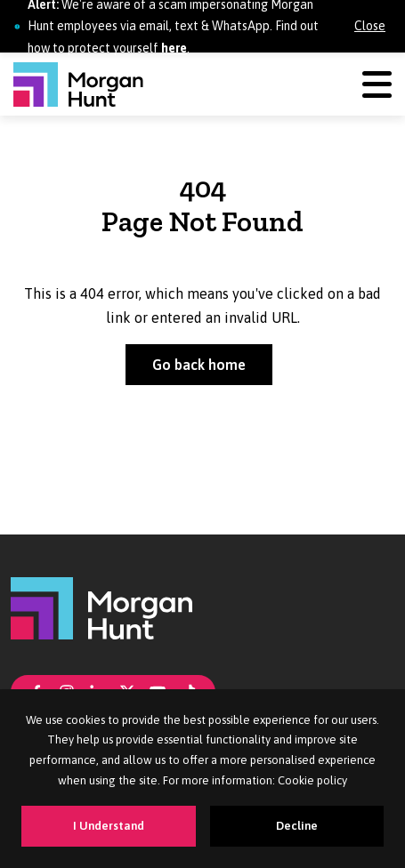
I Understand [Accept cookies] (109, 826)
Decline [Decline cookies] (297, 826)
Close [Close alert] (370, 26)
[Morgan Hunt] (78, 84)
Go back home (199, 365)
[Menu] (377, 84)
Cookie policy (312, 780)
